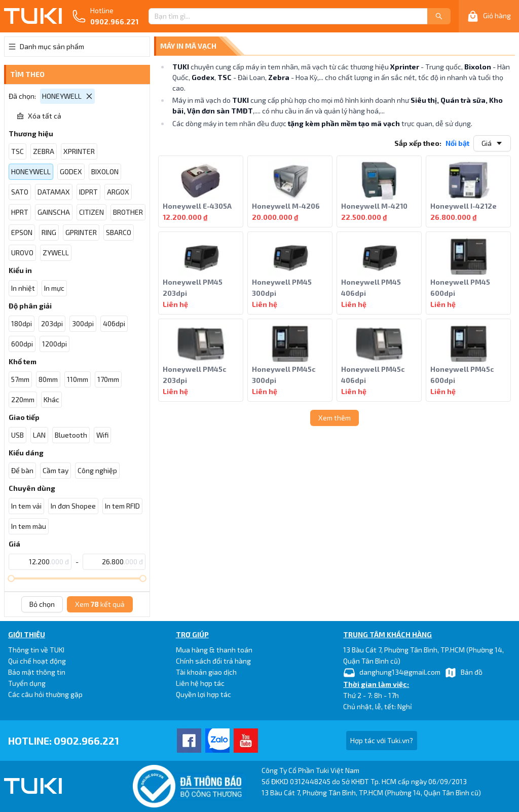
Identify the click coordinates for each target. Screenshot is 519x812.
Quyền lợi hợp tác (203, 694)
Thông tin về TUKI (36, 650)
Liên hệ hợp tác (200, 683)
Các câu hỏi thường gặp (45, 694)
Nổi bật (457, 143)
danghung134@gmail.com (392, 673)
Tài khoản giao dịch (206, 672)
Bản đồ (464, 673)
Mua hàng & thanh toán (214, 650)
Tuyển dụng (27, 683)
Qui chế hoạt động (37, 661)
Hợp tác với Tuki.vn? (382, 740)
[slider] (11, 578)
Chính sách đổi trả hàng (213, 661)
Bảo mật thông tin (37, 672)
